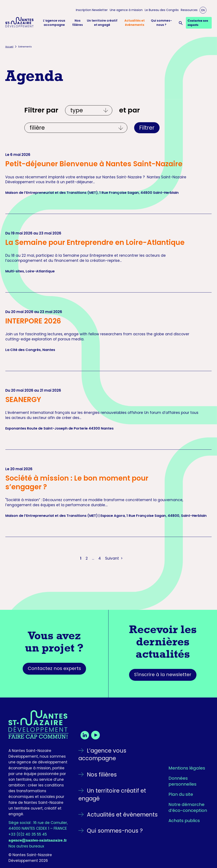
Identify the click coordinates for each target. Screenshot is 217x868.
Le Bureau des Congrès (162, 10)
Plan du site (181, 794)
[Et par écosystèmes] (76, 128)
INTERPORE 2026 (33, 321)
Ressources (189, 10)
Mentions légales (187, 768)
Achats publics (184, 821)
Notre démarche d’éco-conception (188, 807)
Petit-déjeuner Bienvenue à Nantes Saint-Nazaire (94, 164)
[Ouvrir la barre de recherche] (182, 23)
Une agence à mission (126, 10)
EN (203, 10)
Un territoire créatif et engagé (102, 23)
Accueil (9, 47)
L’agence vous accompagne (54, 23)
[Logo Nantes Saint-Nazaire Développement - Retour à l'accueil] (19, 23)
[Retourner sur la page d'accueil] (38, 724)
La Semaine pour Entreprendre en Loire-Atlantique (95, 242)
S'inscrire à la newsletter (163, 675)
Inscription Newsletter (92, 10)
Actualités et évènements (135, 23)
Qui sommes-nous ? (161, 23)
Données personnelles (182, 781)
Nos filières (78, 23)
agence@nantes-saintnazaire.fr (38, 840)
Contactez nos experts (54, 668)
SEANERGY (23, 400)
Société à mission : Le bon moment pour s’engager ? (77, 483)
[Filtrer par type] (89, 110)
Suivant (114, 558)
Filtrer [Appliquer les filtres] (147, 128)
